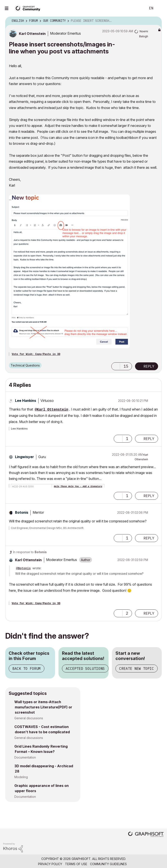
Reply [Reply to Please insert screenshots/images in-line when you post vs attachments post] (149, 366)
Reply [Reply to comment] (149, 439)
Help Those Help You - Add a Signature (78, 487)
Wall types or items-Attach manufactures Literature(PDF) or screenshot (43, 707)
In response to (30, 552)
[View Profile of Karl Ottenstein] (32, 34)
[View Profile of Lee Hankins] (26, 401)
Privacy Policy (50, 864)
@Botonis (23, 568)
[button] (69, 271)
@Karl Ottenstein (52, 410)
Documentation (25, 757)
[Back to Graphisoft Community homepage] (29, 8)
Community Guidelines (108, 864)
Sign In (160, 8)
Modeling (21, 777)
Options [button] (156, 21)
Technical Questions (25, 365)
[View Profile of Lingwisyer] (24, 457)
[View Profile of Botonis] (22, 512)
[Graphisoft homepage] (146, 835)
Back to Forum (27, 668)
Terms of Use (76, 864)
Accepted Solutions (85, 668)
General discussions (29, 718)
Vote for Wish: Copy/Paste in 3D (36, 354)
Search (138, 8)
